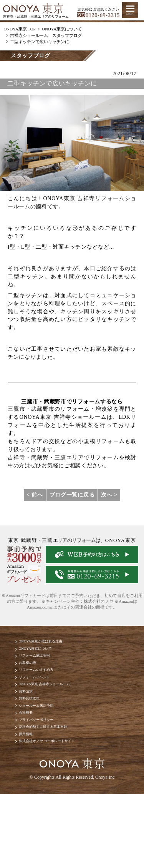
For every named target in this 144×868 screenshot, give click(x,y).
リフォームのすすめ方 (48, 686)
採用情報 (31, 783)
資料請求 (31, 718)
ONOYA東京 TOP (19, 29)
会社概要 (31, 751)
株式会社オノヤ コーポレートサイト (65, 794)
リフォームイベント (45, 697)
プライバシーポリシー (48, 762)
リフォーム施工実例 (45, 665)
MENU (130, 10)
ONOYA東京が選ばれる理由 (54, 643)
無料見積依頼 (37, 729)
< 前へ (35, 495)
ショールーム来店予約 (48, 740)
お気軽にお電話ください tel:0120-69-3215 (98, 10)
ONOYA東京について (46, 654)
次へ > (109, 495)
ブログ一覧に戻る (72, 495)
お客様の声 (34, 675)
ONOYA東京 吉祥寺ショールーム (60, 708)
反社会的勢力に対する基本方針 (58, 772)
